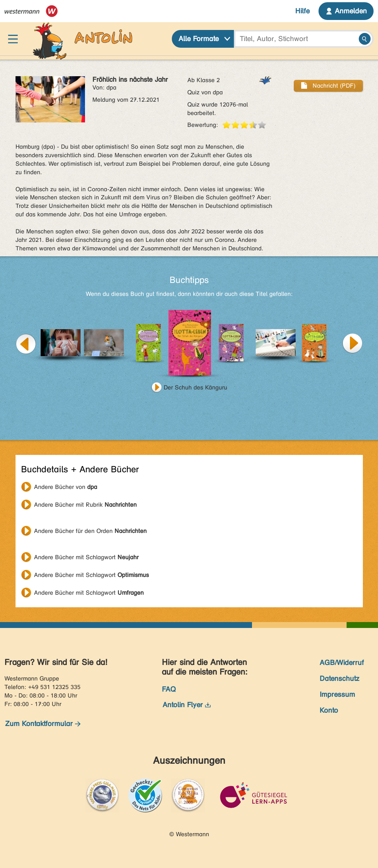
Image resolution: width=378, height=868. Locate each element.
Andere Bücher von (66, 487)
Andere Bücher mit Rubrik (85, 505)
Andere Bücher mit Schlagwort (86, 557)
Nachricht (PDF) (328, 86)
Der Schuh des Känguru (195, 387)
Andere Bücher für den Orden (90, 531)
